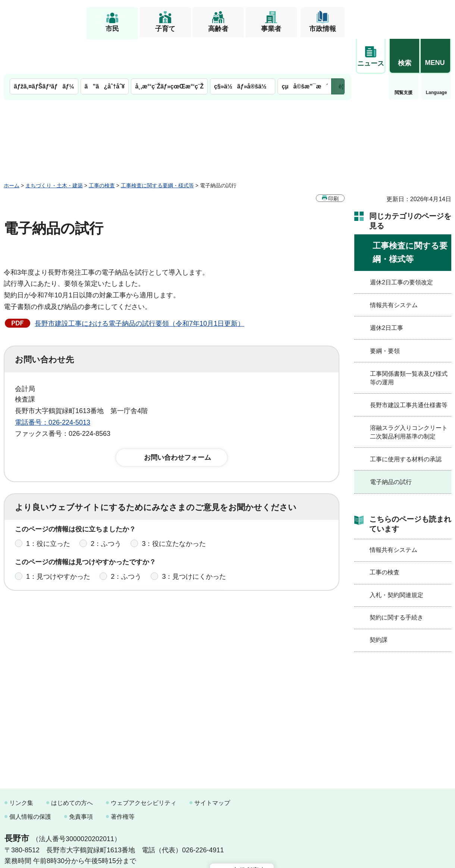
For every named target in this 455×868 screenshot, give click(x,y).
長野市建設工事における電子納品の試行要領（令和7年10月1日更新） (139, 288)
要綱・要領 (385, 316)
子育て (165, 29)
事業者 (271, 29)
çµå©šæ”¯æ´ (305, 51)
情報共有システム (394, 270)
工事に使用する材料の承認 (406, 424)
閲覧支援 (371, 57)
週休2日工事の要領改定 (401, 247)
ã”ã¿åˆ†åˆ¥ (105, 51)
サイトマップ (212, 768)
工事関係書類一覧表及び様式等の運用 (409, 343)
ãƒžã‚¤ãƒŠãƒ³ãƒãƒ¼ (44, 51)
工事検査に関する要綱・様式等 (157, 150)
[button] (404, 18)
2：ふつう (106, 514)
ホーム (12, 150)
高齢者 (218, 29)
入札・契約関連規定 (396, 560)
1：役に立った (48, 514)
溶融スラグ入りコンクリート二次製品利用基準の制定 (409, 397)
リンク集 (21, 768)
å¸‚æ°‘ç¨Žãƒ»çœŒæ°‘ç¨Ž (169, 51)
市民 (112, 29)
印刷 (333, 163)
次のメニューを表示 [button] (338, 51)
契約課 (379, 605)
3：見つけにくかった (194, 547)
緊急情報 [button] (436, 56)
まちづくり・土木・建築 (54, 150)
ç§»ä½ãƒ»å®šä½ (243, 51)
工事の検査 (102, 150)
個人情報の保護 (30, 782)
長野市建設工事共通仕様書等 (409, 370)
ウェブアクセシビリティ (144, 768)
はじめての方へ (72, 768)
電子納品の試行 (391, 447)
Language (404, 57)
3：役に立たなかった (174, 514)
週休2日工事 (387, 293)
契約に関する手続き (396, 582)
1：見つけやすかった (58, 547)
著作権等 (123, 782)
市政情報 (323, 29)
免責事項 (81, 782)
